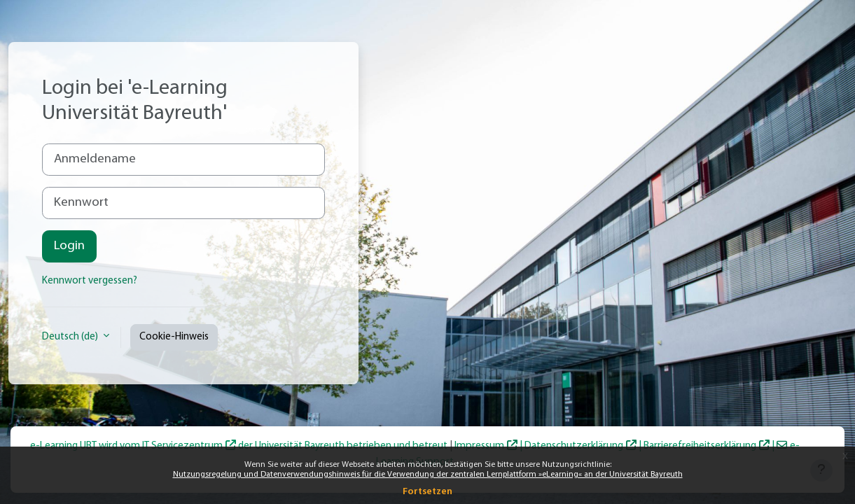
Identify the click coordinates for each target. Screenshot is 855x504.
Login (69, 246)
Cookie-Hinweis (174, 337)
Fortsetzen (427, 492)
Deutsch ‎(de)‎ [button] (71, 337)
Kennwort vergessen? (90, 281)
